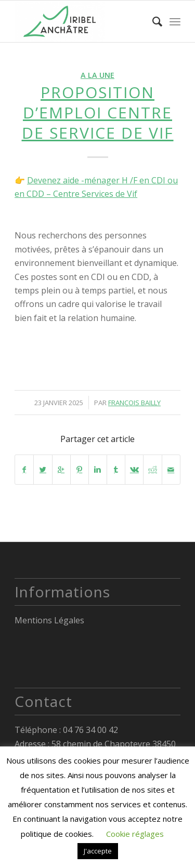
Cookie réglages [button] (135, 834)
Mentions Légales (49, 620)
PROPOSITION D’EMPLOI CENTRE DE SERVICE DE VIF (98, 112)
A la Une (97, 75)
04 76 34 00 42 (90, 730)
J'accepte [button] (98, 851)
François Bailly (134, 403)
